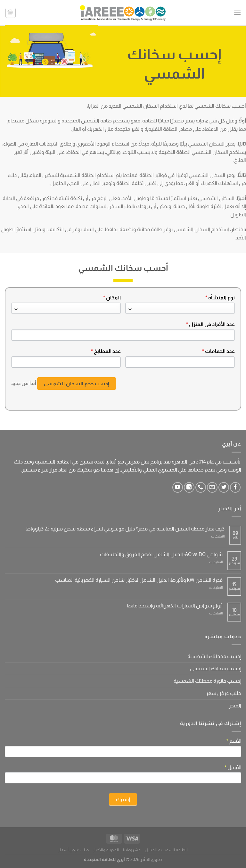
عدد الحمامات (218, 351)
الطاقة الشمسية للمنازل (166, 850)
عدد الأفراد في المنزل (210, 324)
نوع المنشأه (220, 298)
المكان (112, 298)
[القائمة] (237, 13)
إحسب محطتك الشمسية (214, 656)
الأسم (234, 741)
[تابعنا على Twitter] (224, 487)
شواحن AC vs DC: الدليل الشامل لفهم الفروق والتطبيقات (161, 554)
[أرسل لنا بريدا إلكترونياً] (212, 487)
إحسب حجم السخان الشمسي (77, 384)
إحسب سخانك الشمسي (216, 668)
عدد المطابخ (106, 351)
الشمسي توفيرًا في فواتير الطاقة (174, 175)
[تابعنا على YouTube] (178, 487)
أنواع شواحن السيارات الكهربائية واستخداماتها (175, 606)
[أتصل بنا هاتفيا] (201, 487)
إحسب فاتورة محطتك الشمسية (207, 681)
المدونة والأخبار (106, 850)
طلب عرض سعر (224, 693)
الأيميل (233, 767)
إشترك (123, 799)
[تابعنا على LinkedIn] (189, 487)
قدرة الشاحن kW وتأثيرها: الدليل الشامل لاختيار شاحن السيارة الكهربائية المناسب (139, 580)
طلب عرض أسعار (73, 850)
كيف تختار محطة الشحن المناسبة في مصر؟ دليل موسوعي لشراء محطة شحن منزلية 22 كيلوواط (125, 529)
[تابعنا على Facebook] (235, 487)
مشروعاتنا (132, 850)
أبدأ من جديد (24, 383)
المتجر (235, 706)
